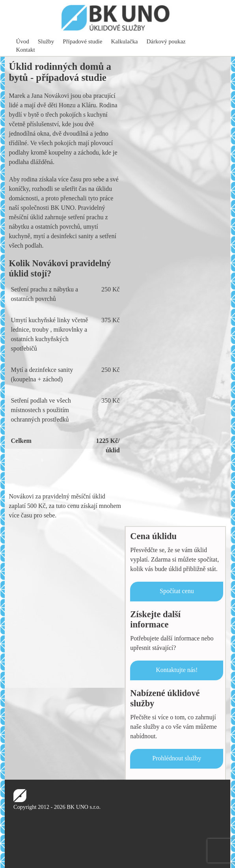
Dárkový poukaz (166, 41)
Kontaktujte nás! (177, 670)
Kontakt (26, 50)
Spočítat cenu (177, 591)
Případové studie (82, 41)
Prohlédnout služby (177, 758)
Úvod (23, 41)
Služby (46, 41)
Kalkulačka (124, 41)
